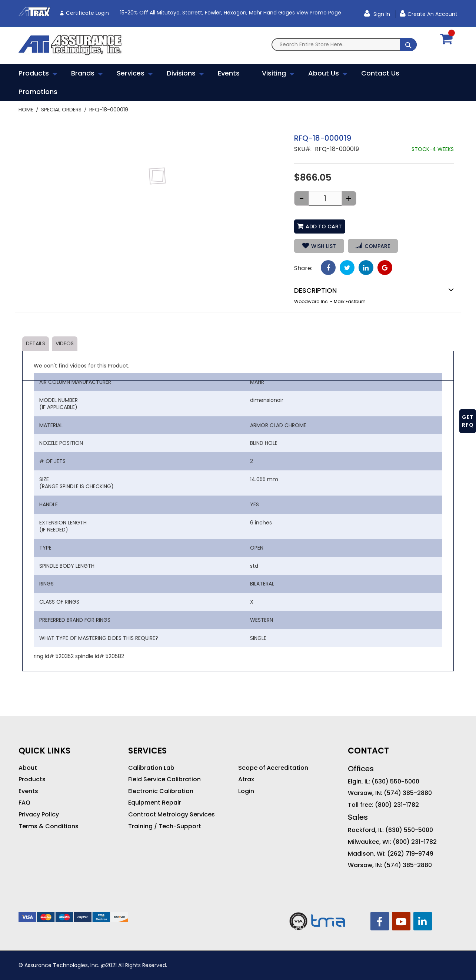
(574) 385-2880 (408, 793)
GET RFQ (468, 421)
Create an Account (432, 14)
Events (28, 791)
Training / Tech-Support (165, 826)
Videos (65, 343)
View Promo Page (319, 13)
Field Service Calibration (164, 779)
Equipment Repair (155, 803)
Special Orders (61, 110)
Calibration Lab (151, 768)
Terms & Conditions (49, 826)
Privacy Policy (39, 815)
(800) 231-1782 (397, 805)
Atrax (246, 779)
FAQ (24, 803)
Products (32, 779)
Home (26, 110)
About (28, 768)
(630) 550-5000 (395, 782)
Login (246, 791)
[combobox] (344, 45)
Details (36, 343)
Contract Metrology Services (172, 815)
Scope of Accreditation (273, 768)
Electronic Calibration (161, 791)
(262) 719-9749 (410, 854)
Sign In (381, 14)
